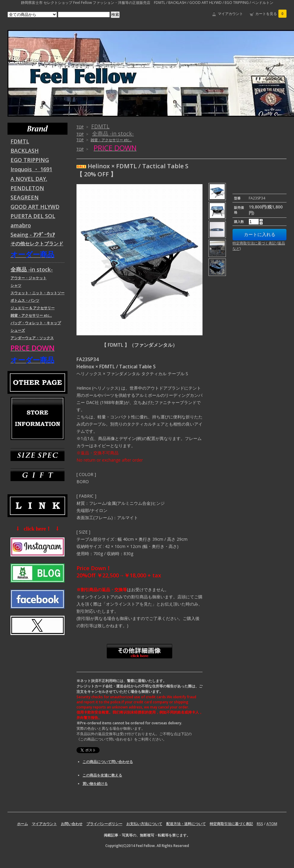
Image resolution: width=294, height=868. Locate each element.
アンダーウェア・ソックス (32, 338)
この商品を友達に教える (102, 775)
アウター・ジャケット (28, 278)
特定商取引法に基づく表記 (231, 824)
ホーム (22, 824)
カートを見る (271, 14)
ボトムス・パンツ (25, 300)
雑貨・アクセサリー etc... (111, 140)
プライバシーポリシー (104, 824)
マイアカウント (230, 14)
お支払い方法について (144, 824)
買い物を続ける (95, 784)
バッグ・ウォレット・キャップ (36, 323)
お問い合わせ (72, 824)
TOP (80, 127)
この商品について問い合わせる (108, 762)
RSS (260, 824)
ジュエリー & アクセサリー (33, 308)
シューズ (18, 330)
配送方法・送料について (186, 824)
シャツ (16, 285)
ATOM (272, 824)
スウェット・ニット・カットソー (37, 293)
